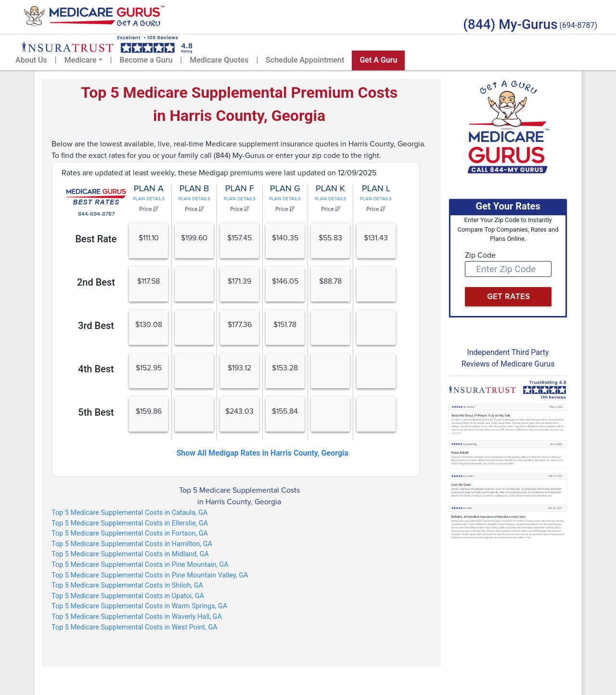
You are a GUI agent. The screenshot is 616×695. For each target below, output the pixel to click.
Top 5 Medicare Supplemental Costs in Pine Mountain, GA (140, 565)
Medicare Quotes (219, 60)
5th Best (96, 412)
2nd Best (96, 282)
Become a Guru (146, 60)
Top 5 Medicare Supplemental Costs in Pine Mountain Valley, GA (150, 575)
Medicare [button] (81, 60)
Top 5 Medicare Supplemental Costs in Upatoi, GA (128, 596)
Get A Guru (378, 60)
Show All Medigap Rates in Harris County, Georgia (262, 453)
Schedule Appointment (305, 60)
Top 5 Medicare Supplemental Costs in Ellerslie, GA (130, 523)
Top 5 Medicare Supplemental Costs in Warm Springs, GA (139, 606)
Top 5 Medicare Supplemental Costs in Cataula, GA (129, 513)
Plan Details (149, 199)
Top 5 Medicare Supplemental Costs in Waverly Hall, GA (137, 617)
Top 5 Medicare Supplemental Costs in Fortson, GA (130, 533)
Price (149, 209)
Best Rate (96, 239)
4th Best (96, 369)
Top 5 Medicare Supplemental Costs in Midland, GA (130, 554)
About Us (31, 60)
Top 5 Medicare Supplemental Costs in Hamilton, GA (132, 544)
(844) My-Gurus (510, 24)
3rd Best (96, 326)
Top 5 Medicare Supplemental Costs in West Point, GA (135, 627)
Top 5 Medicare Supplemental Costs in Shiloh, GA (127, 585)
